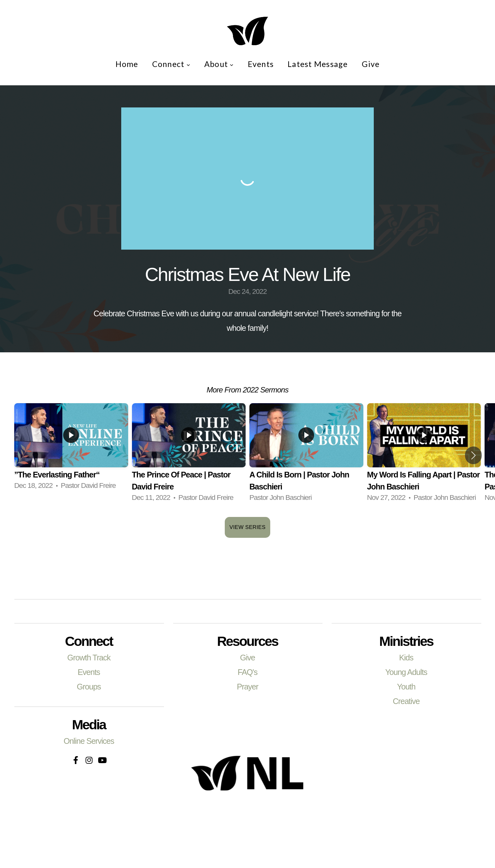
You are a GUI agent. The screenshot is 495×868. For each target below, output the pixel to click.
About (219, 64)
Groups (89, 687)
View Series (247, 527)
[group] (71, 449)
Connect (171, 64)
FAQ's (247, 672)
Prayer (247, 687)
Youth (406, 687)
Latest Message (318, 64)
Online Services (89, 741)
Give (371, 64)
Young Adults (406, 672)
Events (261, 64)
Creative (406, 701)
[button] (473, 455)
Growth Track (89, 658)
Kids (406, 658)
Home (127, 64)
